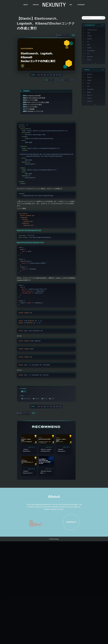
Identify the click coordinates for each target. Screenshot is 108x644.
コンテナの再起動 (33, 127)
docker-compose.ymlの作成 (36, 102)
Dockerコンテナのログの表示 (36, 119)
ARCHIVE (36, 5)
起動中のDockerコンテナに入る (37, 132)
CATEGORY (81, 5)
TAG (71, 5)
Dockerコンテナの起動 (34, 111)
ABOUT (26, 5)
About (54, 601)
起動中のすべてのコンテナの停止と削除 (40, 115)
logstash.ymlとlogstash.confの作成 (38, 106)
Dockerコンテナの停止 (34, 123)
